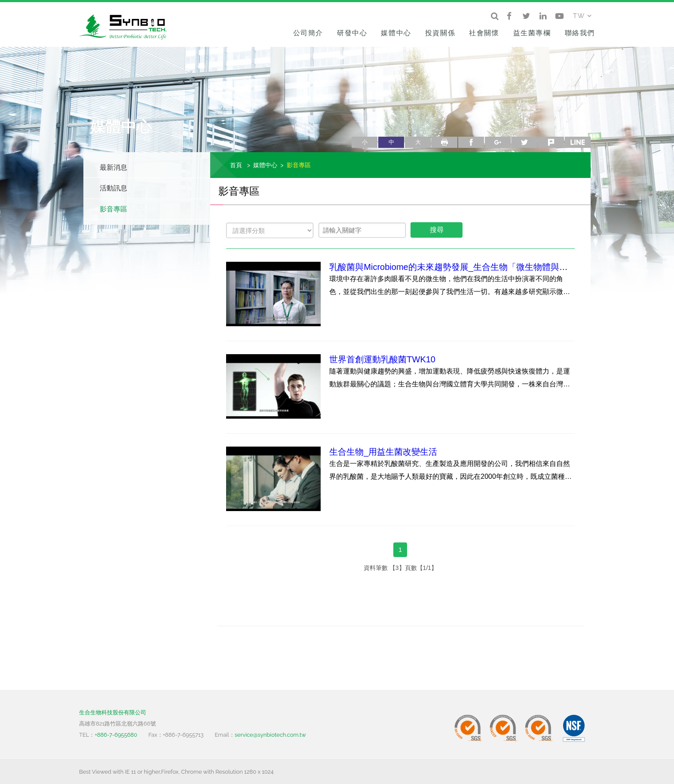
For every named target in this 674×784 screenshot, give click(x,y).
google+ (498, 142)
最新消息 (113, 167)
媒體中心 (396, 33)
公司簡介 (308, 33)
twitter (524, 142)
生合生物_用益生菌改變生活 (383, 452)
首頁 (236, 165)
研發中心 (352, 33)
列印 (444, 142)
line (578, 142)
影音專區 (113, 209)
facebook (471, 142)
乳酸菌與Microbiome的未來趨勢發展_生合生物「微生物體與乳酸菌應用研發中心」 (487, 267)
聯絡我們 (580, 33)
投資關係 (440, 33)
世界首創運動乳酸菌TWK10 (382, 359)
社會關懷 (484, 33)
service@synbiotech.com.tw (270, 735)
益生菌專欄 (532, 33)
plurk (551, 142)
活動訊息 (113, 188)
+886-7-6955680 (116, 735)
